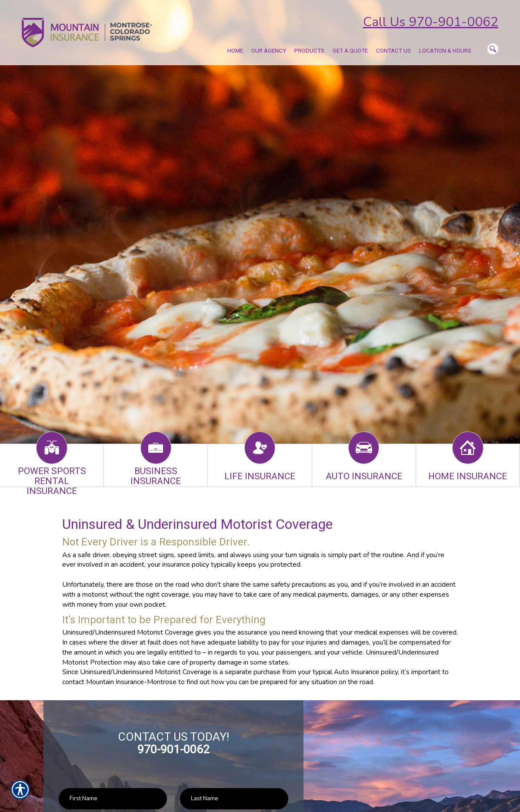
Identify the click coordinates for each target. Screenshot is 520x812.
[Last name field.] (234, 799)
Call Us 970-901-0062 (431, 22)
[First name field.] (113, 799)
